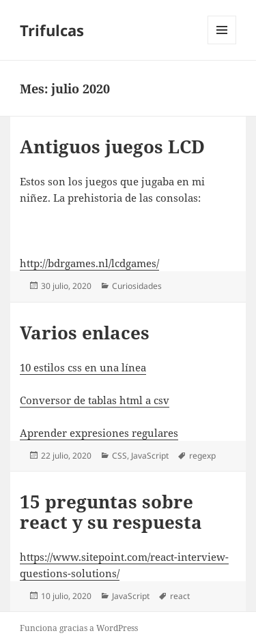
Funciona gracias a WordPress (79, 628)
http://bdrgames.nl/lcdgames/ (89, 263)
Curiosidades (137, 286)
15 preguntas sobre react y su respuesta (111, 512)
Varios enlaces (85, 333)
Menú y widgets (222, 44)
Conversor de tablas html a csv (95, 400)
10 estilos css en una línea (83, 367)
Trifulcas (52, 30)
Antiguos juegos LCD (112, 147)
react (180, 596)
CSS (119, 456)
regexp (202, 456)
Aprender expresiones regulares (99, 433)
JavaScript (150, 456)
